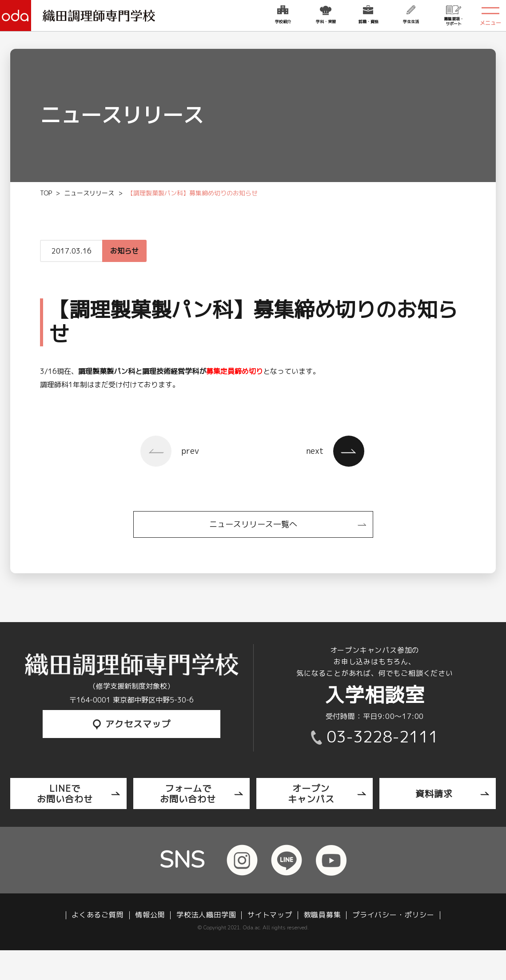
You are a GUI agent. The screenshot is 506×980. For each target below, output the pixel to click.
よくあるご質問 (98, 915)
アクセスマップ (132, 724)
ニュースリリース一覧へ (253, 524)
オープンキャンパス (311, 794)
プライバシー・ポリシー (393, 915)
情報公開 (150, 915)
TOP (46, 193)
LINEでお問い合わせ (65, 794)
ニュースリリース (89, 193)
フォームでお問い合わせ (188, 794)
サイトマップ (270, 915)
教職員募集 (323, 915)
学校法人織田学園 (206, 915)
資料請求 (434, 794)
